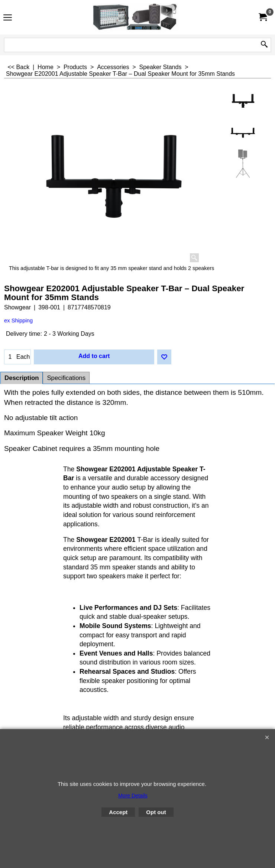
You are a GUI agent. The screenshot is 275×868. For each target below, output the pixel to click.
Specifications (66, 378)
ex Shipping (18, 321)
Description (22, 378)
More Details (133, 796)
